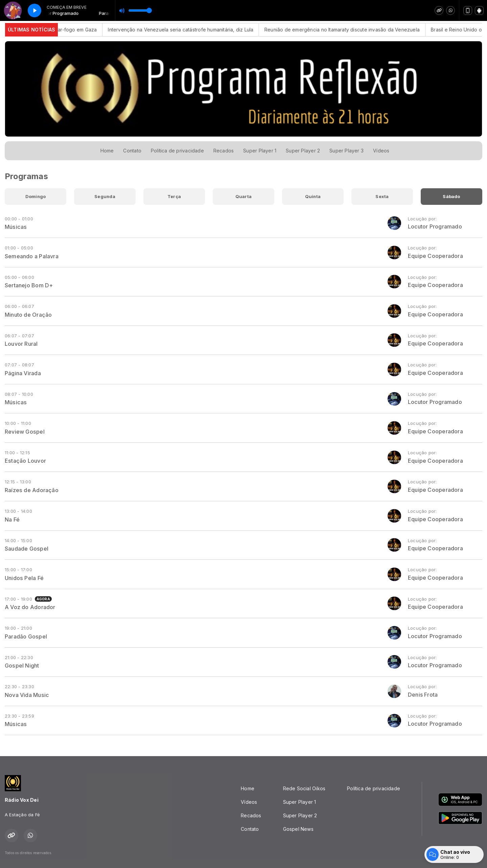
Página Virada (23, 373)
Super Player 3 (346, 151)
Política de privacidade (177, 151)
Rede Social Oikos (304, 788)
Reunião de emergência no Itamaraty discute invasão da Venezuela (350, 30)
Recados (224, 151)
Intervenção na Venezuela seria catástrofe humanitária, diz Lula (189, 30)
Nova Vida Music (27, 695)
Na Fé (12, 520)
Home (107, 151)
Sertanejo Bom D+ (29, 285)
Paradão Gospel (26, 636)
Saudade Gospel (27, 549)
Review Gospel (25, 432)
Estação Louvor (25, 461)
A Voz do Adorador (30, 607)
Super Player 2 (303, 151)
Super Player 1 (260, 151)
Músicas (16, 227)
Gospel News (298, 829)
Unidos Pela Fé (24, 578)
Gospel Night (22, 666)
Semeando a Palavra (32, 256)
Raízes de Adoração (32, 490)
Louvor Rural (21, 344)
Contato (132, 151)
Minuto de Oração (28, 315)
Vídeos (381, 151)
